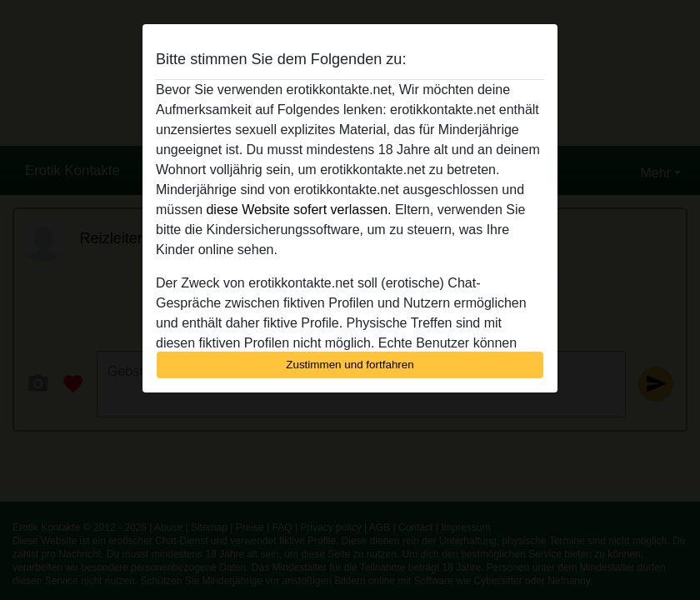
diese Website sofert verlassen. (298, 210)
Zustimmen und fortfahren (350, 365)
